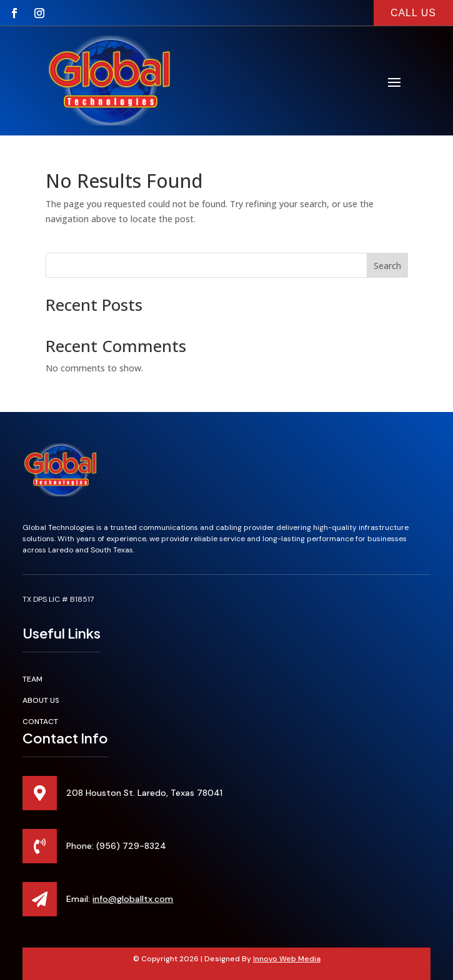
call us (413, 13)
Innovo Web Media (287, 959)
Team (32, 679)
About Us (41, 700)
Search (387, 266)
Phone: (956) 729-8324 (116, 846)
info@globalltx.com (133, 899)
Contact (40, 722)
